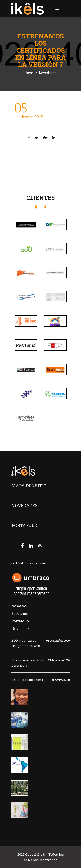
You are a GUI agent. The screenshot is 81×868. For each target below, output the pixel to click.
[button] (56, 9)
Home (29, 73)
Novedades (48, 73)
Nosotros (19, 606)
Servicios (20, 613)
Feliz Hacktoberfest (27, 680)
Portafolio (20, 621)
